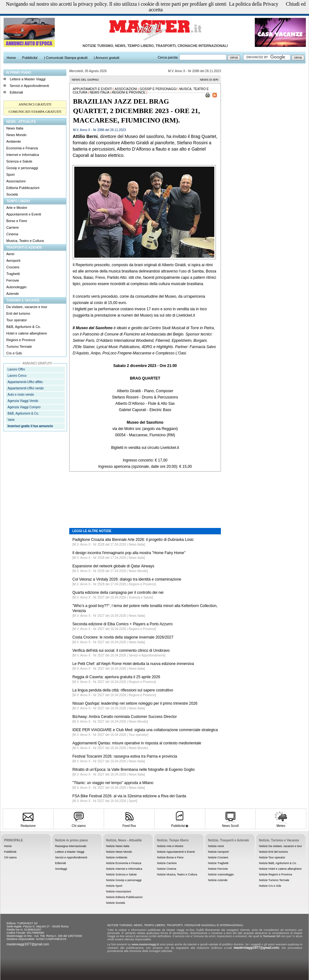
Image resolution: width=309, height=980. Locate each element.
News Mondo (16, 135)
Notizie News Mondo (119, 852)
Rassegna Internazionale (71, 846)
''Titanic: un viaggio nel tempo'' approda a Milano (113, 783)
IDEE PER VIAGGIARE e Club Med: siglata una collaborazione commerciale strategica (145, 730)
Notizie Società (115, 903)
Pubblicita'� (180, 824)
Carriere (13, 227)
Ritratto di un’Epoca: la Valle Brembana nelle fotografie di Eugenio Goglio (134, 770)
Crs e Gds (14, 353)
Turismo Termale (19, 347)
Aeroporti (13, 261)
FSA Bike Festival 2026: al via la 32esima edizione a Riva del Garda (129, 796)
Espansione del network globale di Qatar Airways (113, 566)
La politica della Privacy (254, 4)
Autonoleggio (16, 287)
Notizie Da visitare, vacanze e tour (281, 846)
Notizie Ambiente (117, 857)
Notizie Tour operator (272, 857)
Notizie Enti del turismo (273, 852)
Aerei (10, 254)
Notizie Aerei (216, 846)
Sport (10, 175)
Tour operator (17, 320)
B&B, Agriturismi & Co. (24, 327)
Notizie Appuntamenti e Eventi (176, 852)
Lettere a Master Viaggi (28, 79)
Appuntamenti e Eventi (24, 214)
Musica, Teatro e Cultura (25, 241)
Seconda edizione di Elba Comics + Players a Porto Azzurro (123, 624)
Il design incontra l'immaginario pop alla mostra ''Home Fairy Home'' (129, 553)
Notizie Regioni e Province (276, 874)
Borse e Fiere (17, 221)
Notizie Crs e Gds (270, 886)
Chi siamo (79, 824)
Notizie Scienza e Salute (121, 874)
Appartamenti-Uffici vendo (26, 388)
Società (12, 194)
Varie (11, 420)
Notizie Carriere (167, 863)
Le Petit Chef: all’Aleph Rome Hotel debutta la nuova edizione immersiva (133, 664)
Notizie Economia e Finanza (124, 863)
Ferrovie (13, 280)
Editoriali (16, 92)
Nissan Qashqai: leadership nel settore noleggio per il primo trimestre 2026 (135, 703)
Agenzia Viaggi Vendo (23, 401)
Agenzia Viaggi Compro (24, 407)
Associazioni (16, 181)
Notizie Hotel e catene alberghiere (280, 869)
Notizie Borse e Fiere (170, 857)
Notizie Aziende (218, 880)
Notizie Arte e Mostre (170, 846)
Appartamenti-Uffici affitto (25, 382)
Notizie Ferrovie (218, 869)
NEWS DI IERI (209, 80)
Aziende (13, 294)
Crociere (13, 267)
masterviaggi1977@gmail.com (28, 944)
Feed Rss (129, 824)
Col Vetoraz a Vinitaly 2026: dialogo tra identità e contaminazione (127, 579)
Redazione (28, 824)
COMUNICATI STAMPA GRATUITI (35, 112)
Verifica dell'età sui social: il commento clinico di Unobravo (121, 650)
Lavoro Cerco (17, 376)
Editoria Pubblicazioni (23, 188)
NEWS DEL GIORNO (85, 80)
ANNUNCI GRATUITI (35, 104)
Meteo (281, 824)
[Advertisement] (145, 495)
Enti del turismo (18, 313)
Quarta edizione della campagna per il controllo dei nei (118, 593)
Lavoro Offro (16, 369)
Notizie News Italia (118, 846)
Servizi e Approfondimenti (29, 86)
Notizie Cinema (167, 869)
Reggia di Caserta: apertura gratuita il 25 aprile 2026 (116, 677)
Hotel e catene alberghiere (27, 333)
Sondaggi (61, 869)
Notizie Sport (114, 886)
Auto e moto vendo (21, 395)
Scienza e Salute (19, 161)
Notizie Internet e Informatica (124, 869)
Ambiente (14, 141)
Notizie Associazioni (119, 891)
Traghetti (13, 274)
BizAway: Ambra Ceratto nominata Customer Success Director (125, 717)
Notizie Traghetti (218, 863)
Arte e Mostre (17, 208)
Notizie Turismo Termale (274, 880)
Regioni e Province (21, 340)
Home (8, 846)
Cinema (12, 234)
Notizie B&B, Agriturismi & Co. (278, 863)
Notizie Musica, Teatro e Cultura (177, 874)
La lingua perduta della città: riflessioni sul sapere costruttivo (123, 690)
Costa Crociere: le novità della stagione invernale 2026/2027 (123, 637)
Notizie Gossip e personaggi (124, 880)
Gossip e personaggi (22, 168)
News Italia (15, 128)
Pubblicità (10, 852)
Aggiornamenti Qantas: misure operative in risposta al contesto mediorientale (137, 743)
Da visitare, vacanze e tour (27, 307)
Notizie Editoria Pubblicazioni (124, 897)
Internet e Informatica (23, 155)
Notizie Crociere (218, 857)
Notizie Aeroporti (218, 852)
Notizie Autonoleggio (221, 874)
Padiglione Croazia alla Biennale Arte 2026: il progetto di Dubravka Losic (133, 540)
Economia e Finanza (22, 148)
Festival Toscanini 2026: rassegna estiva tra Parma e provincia (125, 756)
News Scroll (230, 824)
